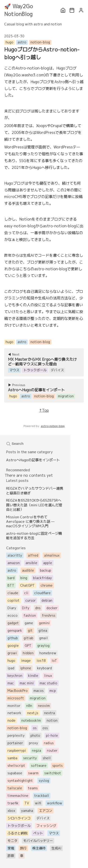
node (11, 721)
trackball (42, 796)
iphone (26, 668)
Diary (12, 608)
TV (27, 803)
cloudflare (42, 593)
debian (47, 601)
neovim (44, 706)
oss (45, 728)
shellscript (16, 766)
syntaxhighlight (20, 781)
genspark (15, 631)
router (52, 751)
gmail (44, 638)
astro (22, 42)
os (35, 728)
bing (24, 578)
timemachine (18, 796)
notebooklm (31, 721)
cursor (31, 601)
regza (36, 751)
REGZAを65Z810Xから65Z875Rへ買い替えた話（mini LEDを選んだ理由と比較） (34, 505)
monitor (14, 706)
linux (48, 676)
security (30, 758)
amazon (14, 563)
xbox (11, 811)
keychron (15, 676)
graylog (43, 646)
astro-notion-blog (53, 426)
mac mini (27, 683)
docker (52, 608)
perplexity (16, 736)
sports (57, 766)
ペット (38, 833)
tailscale (15, 788)
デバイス (43, 818)
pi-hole (52, 736)
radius (49, 743)
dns (38, 608)
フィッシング (46, 826)
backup (46, 570)
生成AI (56, 848)
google (13, 646)
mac (11, 683)
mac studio (48, 683)
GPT (28, 646)
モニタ (12, 841)
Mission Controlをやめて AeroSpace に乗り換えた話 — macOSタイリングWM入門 (30, 521)
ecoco (13, 616)
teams (33, 788)
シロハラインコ (19, 818)
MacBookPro (18, 691)
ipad (11, 668)
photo (35, 736)
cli (26, 593)
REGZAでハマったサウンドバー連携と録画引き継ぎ (35, 491)
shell (47, 758)
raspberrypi (17, 751)
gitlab (29, 638)
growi (12, 653)
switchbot (53, 773)
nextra (50, 713)
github (13, 638)
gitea (43, 631)
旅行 (23, 848)
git (30, 631)
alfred (33, 555)
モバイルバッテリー (38, 841)
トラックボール (19, 826)
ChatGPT (27, 585)
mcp (53, 691)
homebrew (48, 653)
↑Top (44, 410)
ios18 (41, 661)
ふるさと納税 (17, 833)
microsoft (16, 698)
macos (39, 691)
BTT (11, 585)
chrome (47, 585)
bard (11, 578)
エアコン (46, 811)
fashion (30, 616)
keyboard (44, 668)
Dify (26, 608)
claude (13, 593)
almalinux (52, 555)
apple (48, 563)
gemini (44, 623)
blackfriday (42, 578)
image (26, 661)
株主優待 (39, 848)
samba (12, 758)
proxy (33, 743)
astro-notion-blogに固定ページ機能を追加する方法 (34, 536)
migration (38, 698)
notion (52, 721)
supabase (15, 773)
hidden (28, 653)
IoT (54, 661)
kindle (33, 676)
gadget (13, 623)
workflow (55, 803)
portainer (15, 743)
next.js (33, 713)
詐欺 (11, 856)
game (29, 623)
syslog (44, 781)
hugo (10, 42)
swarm (33, 773)
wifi (38, 803)
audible (28, 570)
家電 (11, 848)
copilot (13, 601)
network (14, 713)
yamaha (27, 811)
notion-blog (40, 42)
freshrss (49, 616)
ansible (31, 563)
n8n (29, 706)
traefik (13, 803)
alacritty (15, 555)
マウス (54, 833)
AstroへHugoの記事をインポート (33, 460)
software (39, 766)
